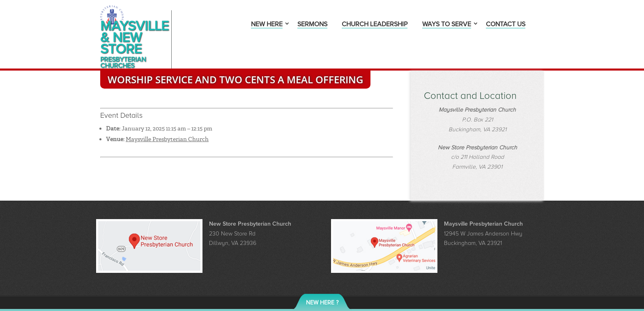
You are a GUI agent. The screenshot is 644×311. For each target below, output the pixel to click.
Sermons (312, 25)
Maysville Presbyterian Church (167, 121)
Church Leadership (375, 25)
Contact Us (506, 25)
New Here (267, 25)
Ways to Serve (447, 25)
